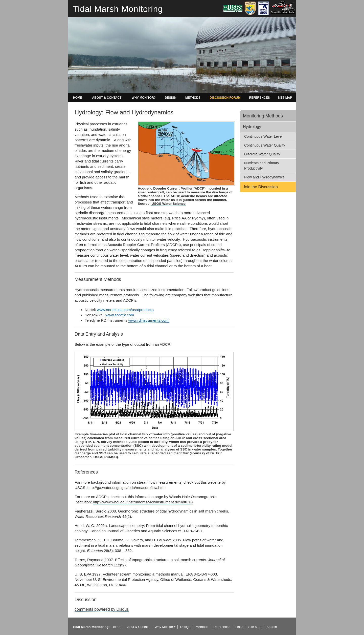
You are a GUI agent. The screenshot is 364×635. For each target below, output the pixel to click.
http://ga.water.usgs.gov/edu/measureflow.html (127, 488)
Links (239, 627)
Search (272, 627)
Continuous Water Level (263, 136)
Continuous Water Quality (265, 145)
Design (185, 627)
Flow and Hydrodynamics (264, 177)
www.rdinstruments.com (149, 320)
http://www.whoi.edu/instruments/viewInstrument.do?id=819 (143, 502)
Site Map (255, 627)
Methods (202, 627)
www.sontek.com (120, 315)
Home (116, 627)
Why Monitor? (165, 627)
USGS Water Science (168, 204)
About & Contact (138, 627)
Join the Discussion (260, 187)
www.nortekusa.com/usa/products (125, 310)
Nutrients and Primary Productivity (262, 166)
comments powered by (102, 609)
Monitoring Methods (263, 116)
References (222, 627)
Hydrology (252, 127)
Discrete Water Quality (262, 154)
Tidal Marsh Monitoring (118, 9)
